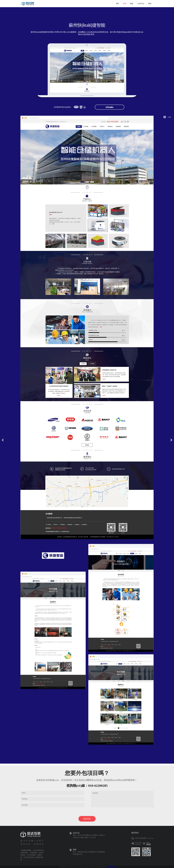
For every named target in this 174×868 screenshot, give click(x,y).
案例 (125, 4)
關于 (118, 4)
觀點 (132, 4)
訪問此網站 (110, 107)
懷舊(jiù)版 (111, 867)
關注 (149, 844)
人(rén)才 (141, 4)
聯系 (150, 4)
